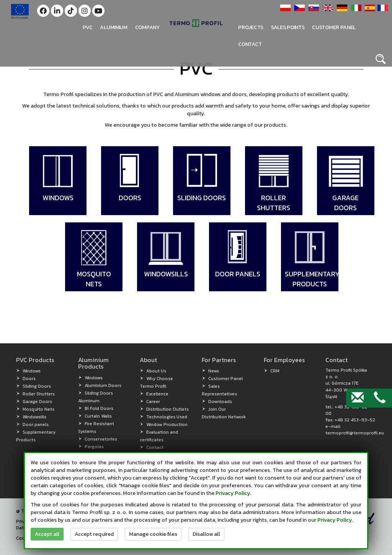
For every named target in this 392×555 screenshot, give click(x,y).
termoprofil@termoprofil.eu (355, 433)
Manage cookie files (153, 534)
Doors (29, 379)
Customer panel (334, 27)
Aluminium (114, 27)
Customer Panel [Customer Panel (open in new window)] (225, 379)
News (214, 371)
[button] (43, 11)
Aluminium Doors (103, 385)
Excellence (157, 394)
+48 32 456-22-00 (348, 410)
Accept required (94, 534)
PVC (87, 27)
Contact (250, 44)
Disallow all (206, 534)
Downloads (220, 402)
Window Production (167, 424)
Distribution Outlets (167, 409)
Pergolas (94, 447)
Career (153, 402)
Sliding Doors (37, 386)
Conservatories (101, 439)
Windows (32, 371)
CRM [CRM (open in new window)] (275, 371)
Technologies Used (167, 417)
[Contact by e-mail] (358, 398)
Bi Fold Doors (99, 408)
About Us (156, 371)
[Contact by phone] (380, 398)
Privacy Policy (233, 493)
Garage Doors (37, 402)
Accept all (47, 534)
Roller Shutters (39, 394)
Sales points (288, 27)
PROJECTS (251, 27)
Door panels (36, 424)
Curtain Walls (98, 416)
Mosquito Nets (38, 409)
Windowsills (34, 417)
